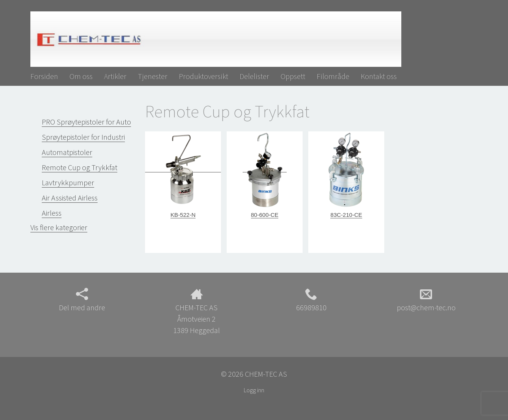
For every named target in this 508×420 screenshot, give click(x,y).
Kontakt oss (379, 76)
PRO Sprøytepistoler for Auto (86, 122)
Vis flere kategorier (59, 227)
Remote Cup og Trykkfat (80, 167)
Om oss (81, 76)
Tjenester (153, 76)
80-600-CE (265, 215)
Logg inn (254, 390)
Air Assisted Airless (70, 198)
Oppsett (293, 76)
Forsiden (44, 76)
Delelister (254, 76)
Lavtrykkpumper (68, 182)
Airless (52, 213)
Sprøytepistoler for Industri (83, 137)
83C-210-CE (346, 215)
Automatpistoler (67, 152)
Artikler (115, 76)
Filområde (333, 76)
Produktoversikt (204, 76)
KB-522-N (183, 215)
